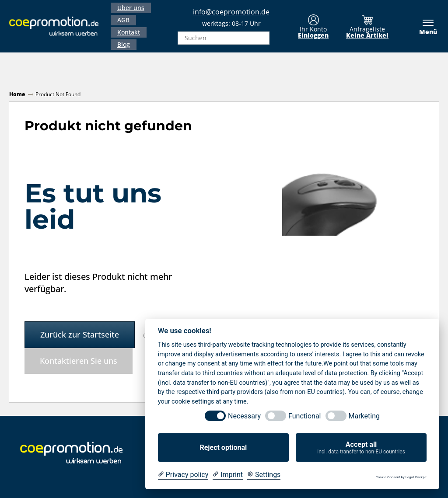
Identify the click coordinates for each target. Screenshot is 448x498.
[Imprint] (228, 475)
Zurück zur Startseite (80, 334)
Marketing (364, 416)
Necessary (244, 416)
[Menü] (424, 26)
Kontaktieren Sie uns (79, 361)
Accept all (361, 448)
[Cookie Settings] (264, 475)
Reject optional (223, 448)
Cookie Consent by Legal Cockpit (401, 477)
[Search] (260, 38)
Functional (304, 416)
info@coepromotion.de (231, 12)
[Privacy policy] (183, 475)
